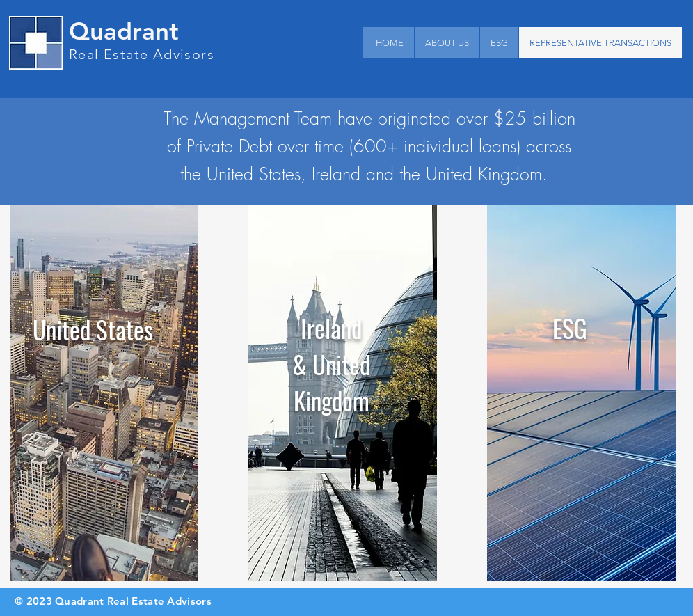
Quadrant (124, 31)
